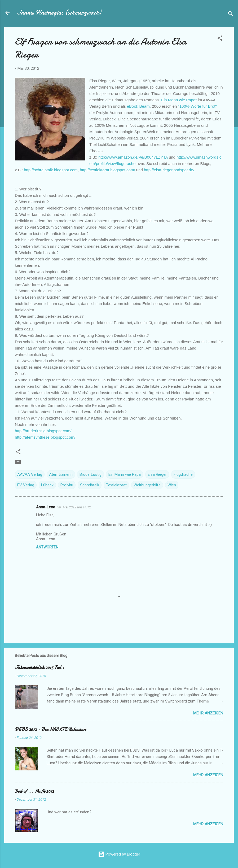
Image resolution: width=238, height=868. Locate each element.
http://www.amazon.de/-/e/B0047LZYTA (134, 157)
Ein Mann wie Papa (125, 474)
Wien (172, 485)
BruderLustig (91, 474)
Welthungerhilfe (147, 485)
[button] (220, 39)
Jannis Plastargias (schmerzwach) (59, 13)
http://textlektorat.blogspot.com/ (107, 170)
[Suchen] (231, 14)
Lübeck (47, 485)
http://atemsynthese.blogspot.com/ (45, 437)
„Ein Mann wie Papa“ (178, 100)
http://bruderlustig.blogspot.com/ (43, 431)
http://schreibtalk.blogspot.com (51, 170)
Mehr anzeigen (208, 713)
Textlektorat (116, 485)
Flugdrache (183, 474)
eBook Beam (138, 106)
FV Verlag (26, 485)
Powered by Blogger (119, 854)
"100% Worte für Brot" (197, 106)
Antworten (47, 547)
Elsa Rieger (157, 474)
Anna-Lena (46, 507)
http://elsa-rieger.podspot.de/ (169, 170)
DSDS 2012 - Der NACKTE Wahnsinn (50, 729)
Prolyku (67, 485)
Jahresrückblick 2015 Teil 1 (39, 668)
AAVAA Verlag (30, 474)
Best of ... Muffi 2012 (34, 791)
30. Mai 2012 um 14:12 (74, 507)
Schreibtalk (90, 485)
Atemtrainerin (61, 474)
